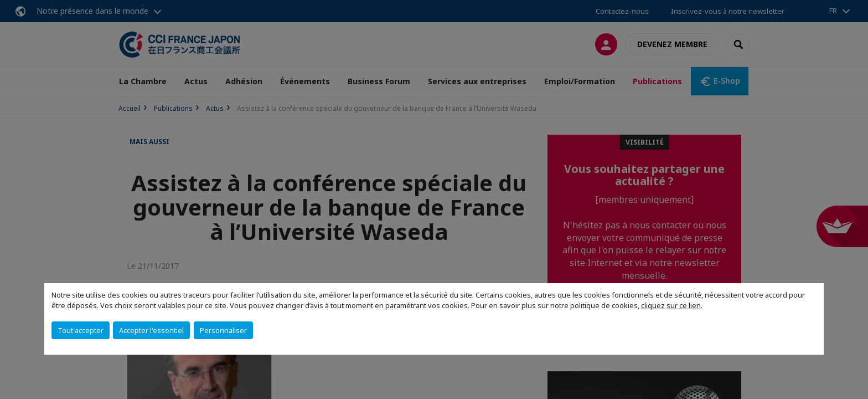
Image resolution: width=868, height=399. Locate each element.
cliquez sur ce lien (671, 305)
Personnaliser (223, 330)
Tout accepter (81, 330)
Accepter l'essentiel (151, 330)
